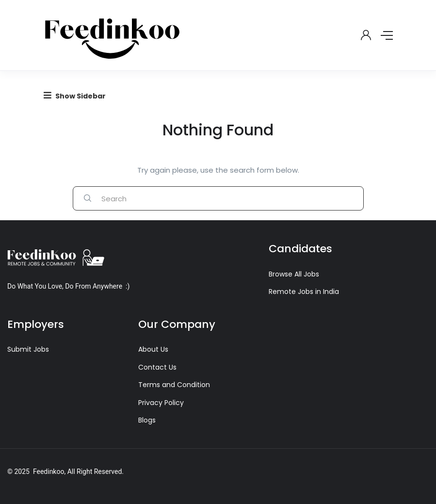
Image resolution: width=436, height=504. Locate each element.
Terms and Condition (174, 385)
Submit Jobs (28, 349)
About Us (153, 349)
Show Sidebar (75, 96)
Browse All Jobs (294, 274)
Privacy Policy (161, 403)
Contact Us (157, 367)
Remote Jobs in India (304, 292)
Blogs (147, 420)
